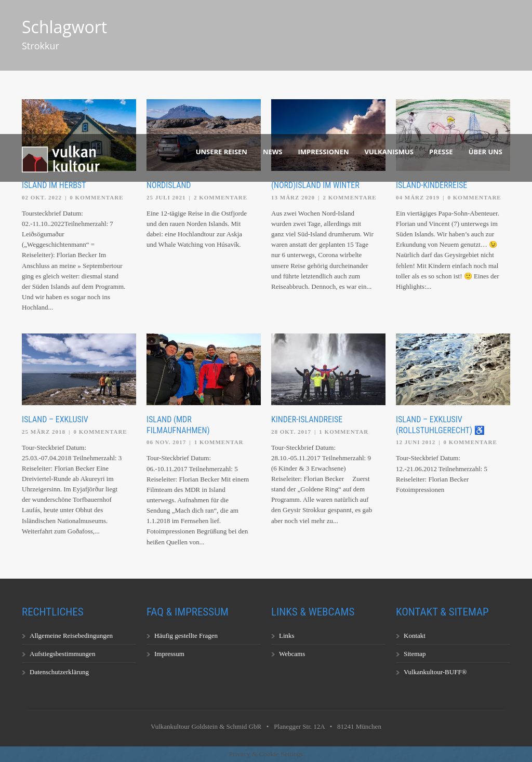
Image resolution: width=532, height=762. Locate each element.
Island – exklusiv (55, 419)
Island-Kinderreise (431, 185)
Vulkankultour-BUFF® (435, 672)
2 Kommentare (221, 197)
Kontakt (415, 636)
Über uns (486, 152)
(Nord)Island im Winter (315, 185)
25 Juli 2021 (166, 197)
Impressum (169, 654)
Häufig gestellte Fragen (186, 636)
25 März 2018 (44, 432)
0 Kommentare (96, 197)
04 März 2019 (418, 197)
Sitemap (415, 654)
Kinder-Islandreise (307, 419)
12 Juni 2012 (416, 442)
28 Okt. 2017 (291, 432)
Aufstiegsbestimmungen (62, 654)
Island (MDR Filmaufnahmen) (178, 425)
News (273, 152)
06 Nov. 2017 (166, 442)
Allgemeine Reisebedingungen (71, 636)
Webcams (292, 654)
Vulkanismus (389, 152)
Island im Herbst (54, 185)
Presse (441, 152)
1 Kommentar (219, 442)
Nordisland (169, 185)
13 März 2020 (293, 197)
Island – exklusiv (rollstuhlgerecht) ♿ (440, 425)
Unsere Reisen (222, 152)
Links (287, 636)
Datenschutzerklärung (59, 672)
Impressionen (324, 152)
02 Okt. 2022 (42, 197)
